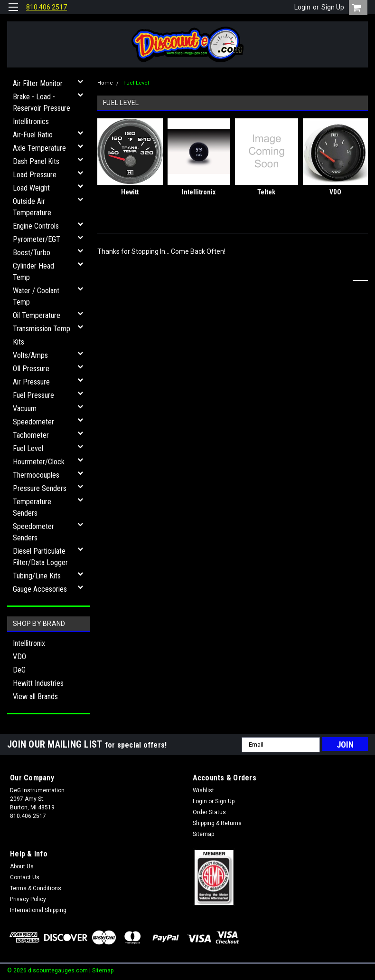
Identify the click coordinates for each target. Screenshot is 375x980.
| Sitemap (101, 970)
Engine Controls (36, 226)
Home (105, 83)
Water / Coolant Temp (36, 296)
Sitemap (203, 834)
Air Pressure (31, 382)
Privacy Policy (28, 899)
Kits (19, 342)
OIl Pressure (31, 369)
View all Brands (35, 697)
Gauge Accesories (40, 589)
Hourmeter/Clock (39, 462)
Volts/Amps (30, 355)
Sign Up (333, 7)
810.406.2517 (47, 7)
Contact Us (25, 877)
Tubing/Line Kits (37, 576)
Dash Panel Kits (36, 161)
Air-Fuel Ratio (33, 135)
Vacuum (25, 408)
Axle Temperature (39, 148)
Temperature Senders (32, 507)
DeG (19, 670)
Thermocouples (36, 475)
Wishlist (203, 790)
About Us (22, 866)
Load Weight (31, 188)
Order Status (209, 812)
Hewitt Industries (38, 683)
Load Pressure (35, 175)
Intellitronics (31, 121)
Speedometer (33, 422)
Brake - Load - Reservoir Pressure (42, 102)
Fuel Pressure (33, 395)
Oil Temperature (37, 315)
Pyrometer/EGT (37, 239)
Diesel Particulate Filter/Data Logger (40, 557)
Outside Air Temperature (32, 207)
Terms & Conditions (36, 888)
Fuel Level (28, 448)
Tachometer (31, 435)
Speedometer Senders (33, 532)
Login (302, 7)
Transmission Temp (42, 329)
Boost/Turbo (32, 253)
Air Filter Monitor (38, 83)
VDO (19, 657)
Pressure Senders (40, 488)
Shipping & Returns (217, 823)
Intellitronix (29, 643)
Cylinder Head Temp (33, 272)
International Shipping (38, 910)
